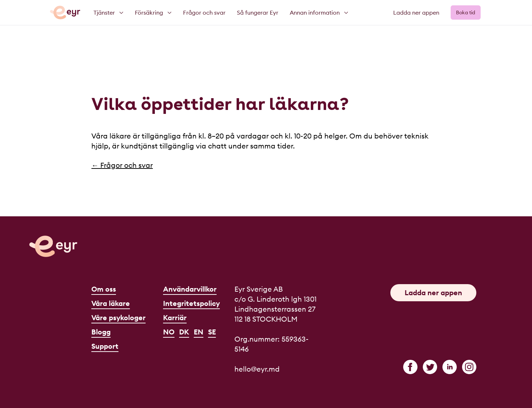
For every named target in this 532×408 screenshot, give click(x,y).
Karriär (175, 318)
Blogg (101, 332)
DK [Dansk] (184, 332)
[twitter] (430, 367)
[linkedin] (450, 367)
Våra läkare (111, 303)
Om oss (104, 289)
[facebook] (410, 367)
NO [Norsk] (169, 332)
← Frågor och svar (122, 165)
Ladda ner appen (416, 12)
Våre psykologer (118, 318)
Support (105, 346)
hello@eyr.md (257, 369)
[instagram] (469, 367)
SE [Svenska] (212, 332)
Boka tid (466, 12)
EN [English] (199, 332)
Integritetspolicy (191, 303)
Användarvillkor (190, 289)
